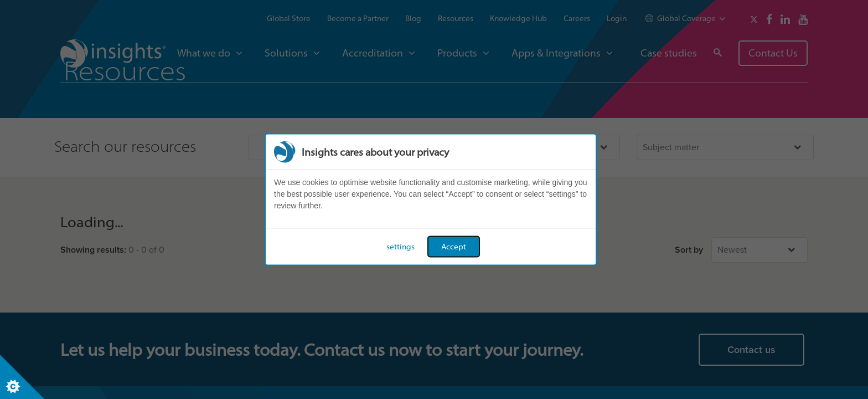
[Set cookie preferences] (22, 377)
